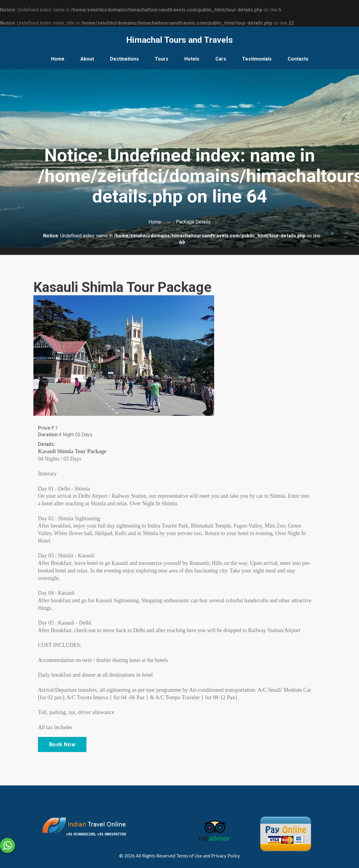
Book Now (62, 744)
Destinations (124, 59)
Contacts (298, 59)
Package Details (193, 222)
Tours (162, 59)
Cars (221, 59)
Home (58, 59)
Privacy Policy (226, 856)
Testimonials (257, 59)
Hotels (192, 59)
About (87, 59)
